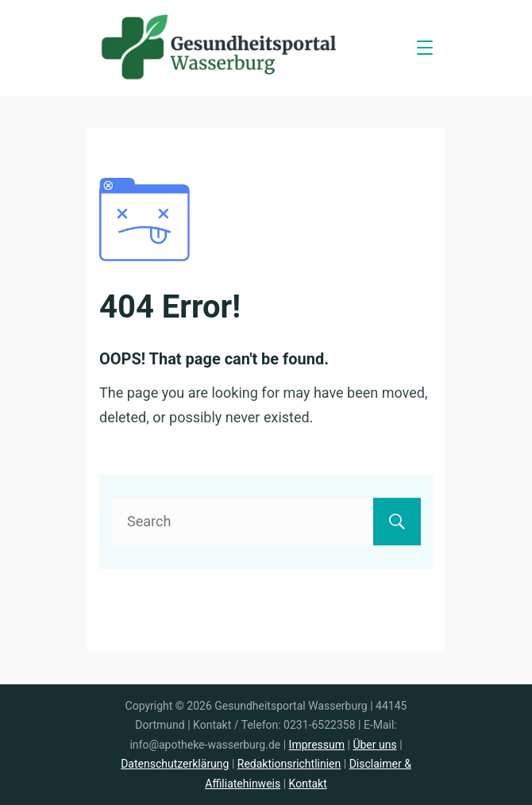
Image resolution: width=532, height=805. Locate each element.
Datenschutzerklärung (175, 764)
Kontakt (308, 784)
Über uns (374, 745)
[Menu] (425, 48)
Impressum (317, 745)
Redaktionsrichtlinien (289, 764)
